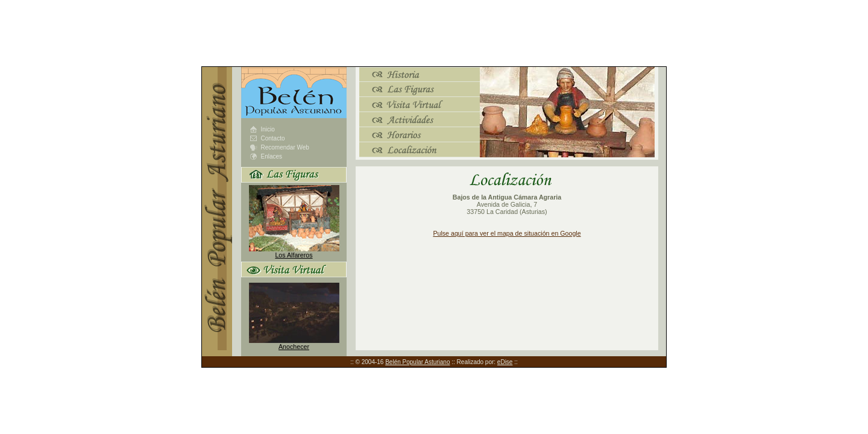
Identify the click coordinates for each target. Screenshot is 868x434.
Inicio (268, 129)
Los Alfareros (294, 255)
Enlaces (272, 156)
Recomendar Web (285, 147)
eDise (505, 362)
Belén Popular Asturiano (417, 362)
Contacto (273, 138)
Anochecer (294, 347)
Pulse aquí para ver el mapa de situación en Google (507, 233)
